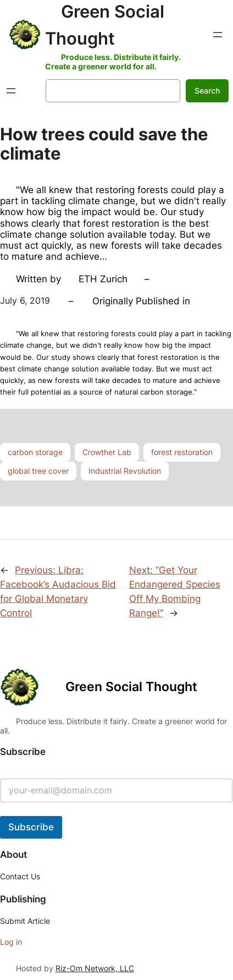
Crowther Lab (107, 452)
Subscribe (31, 827)
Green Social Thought (131, 687)
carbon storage (35, 452)
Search (207, 91)
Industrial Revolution (125, 471)
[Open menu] (218, 35)
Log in (11, 942)
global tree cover (38, 471)
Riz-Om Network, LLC (95, 968)
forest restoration (182, 452)
